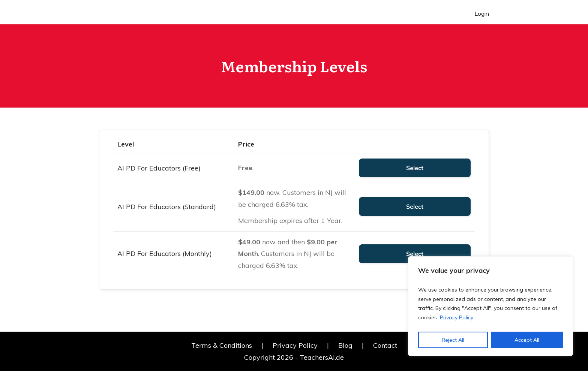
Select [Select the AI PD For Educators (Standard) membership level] (415, 206)
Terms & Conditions (222, 345)
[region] (490, 306)
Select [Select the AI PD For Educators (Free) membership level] (415, 168)
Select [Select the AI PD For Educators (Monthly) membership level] (415, 254)
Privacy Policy (457, 317)
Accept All (527, 340)
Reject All (453, 340)
